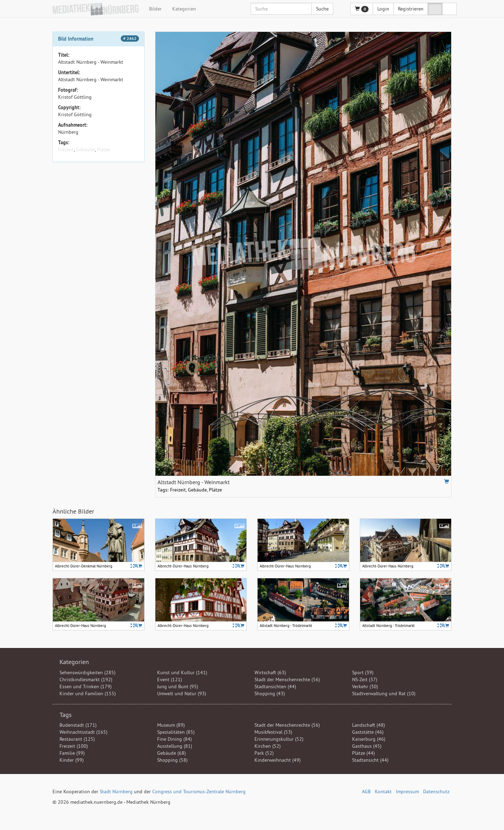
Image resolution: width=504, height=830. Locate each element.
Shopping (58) (172, 760)
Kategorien (184, 9)
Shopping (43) (270, 693)
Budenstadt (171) (78, 725)
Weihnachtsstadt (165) (83, 732)
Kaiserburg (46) (369, 739)
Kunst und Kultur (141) (182, 672)
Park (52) (264, 753)
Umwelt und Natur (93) (182, 693)
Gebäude (85, 149)
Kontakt (383, 791)
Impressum (407, 791)
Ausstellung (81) (175, 746)
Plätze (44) (363, 753)
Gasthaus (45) (367, 746)
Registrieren (411, 9)
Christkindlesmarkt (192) (86, 679)
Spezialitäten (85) (176, 732)
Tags (66, 715)
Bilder (155, 9)
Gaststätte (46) (368, 732)
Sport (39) (363, 672)
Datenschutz (436, 791)
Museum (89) (171, 725)
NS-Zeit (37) (365, 679)
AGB (366, 791)
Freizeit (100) (74, 746)
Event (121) (170, 679)
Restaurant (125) (77, 739)
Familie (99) (72, 753)
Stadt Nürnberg (116, 791)
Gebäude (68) (171, 753)
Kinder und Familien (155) (88, 693)
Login (383, 9)
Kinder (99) (72, 760)
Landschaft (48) (369, 725)
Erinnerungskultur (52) (279, 739)
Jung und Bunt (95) (178, 686)
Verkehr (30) (365, 686)
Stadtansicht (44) (370, 760)
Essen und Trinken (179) (86, 686)
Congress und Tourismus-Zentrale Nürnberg (199, 791)
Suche (322, 9)
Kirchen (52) (268, 746)
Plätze (103, 149)
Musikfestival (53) (273, 732)
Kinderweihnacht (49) (278, 760)
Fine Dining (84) (174, 739)
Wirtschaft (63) (270, 672)
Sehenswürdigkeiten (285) (87, 672)
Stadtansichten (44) (275, 686)
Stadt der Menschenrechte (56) (287, 679)
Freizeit (66, 149)
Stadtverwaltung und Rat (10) (384, 693)
